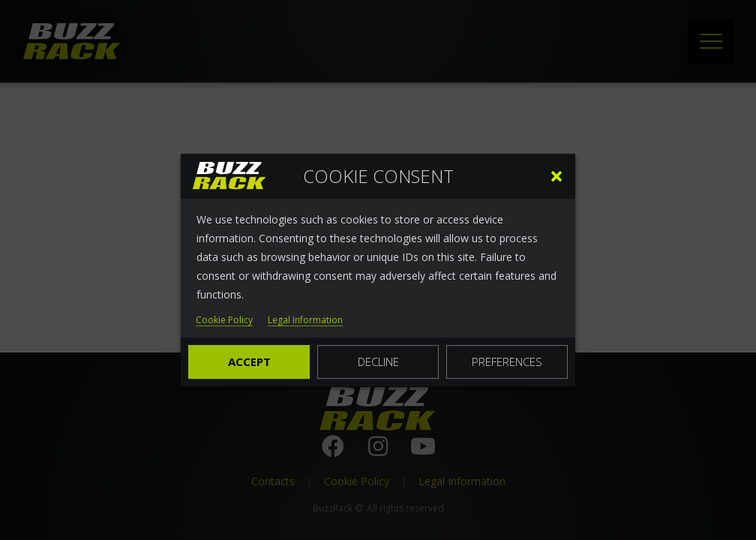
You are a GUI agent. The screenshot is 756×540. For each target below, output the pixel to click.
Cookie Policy (224, 321)
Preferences (507, 361)
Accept (249, 361)
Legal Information (305, 321)
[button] (556, 176)
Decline (378, 361)
